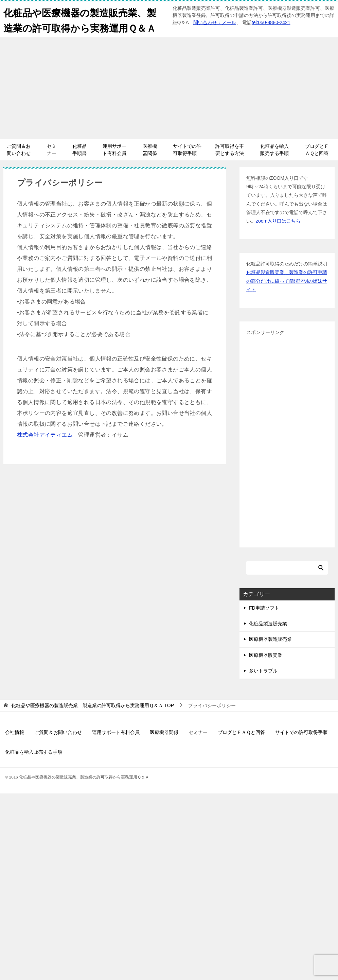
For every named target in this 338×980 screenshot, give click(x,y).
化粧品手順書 (79, 165)
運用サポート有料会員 (114, 165)
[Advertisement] (169, 104)
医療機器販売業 (266, 670)
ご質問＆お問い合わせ (19, 165)
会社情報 (15, 748)
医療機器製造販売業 (270, 654)
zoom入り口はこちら (278, 236)
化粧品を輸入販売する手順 (274, 165)
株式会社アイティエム (45, 450)
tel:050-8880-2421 (271, 22)
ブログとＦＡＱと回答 (317, 165)
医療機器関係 (150, 165)
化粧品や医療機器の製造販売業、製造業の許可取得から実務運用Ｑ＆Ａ (80, 27)
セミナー (52, 165)
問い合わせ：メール (215, 22)
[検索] (287, 583)
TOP (93, 721)
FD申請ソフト (264, 623)
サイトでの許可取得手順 (187, 165)
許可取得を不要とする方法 (230, 165)
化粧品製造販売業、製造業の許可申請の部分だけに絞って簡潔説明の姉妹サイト (287, 296)
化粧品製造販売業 (268, 639)
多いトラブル (263, 686)
